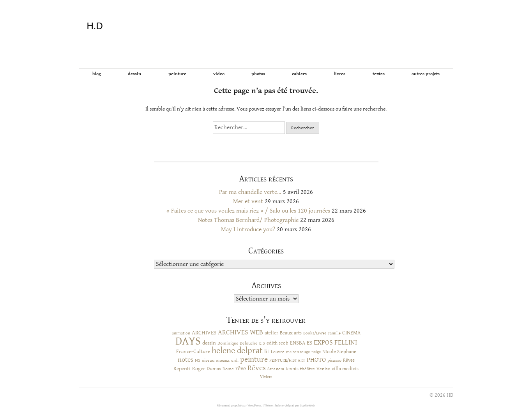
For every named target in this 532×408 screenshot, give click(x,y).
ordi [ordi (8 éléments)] (235, 361)
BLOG (97, 74)
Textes (379, 74)
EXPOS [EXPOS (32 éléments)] (323, 342)
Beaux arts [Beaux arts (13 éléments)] (291, 333)
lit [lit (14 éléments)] (267, 352)
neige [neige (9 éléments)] (316, 352)
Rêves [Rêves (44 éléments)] (257, 368)
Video (219, 74)
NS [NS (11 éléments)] (198, 360)
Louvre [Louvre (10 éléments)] (278, 352)
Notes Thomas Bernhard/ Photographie (248, 220)
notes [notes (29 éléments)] (186, 360)
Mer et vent (248, 201)
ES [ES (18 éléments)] (309, 343)
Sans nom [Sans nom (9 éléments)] (276, 369)
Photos (258, 74)
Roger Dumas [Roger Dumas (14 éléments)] (207, 369)
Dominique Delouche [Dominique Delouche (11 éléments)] (238, 343)
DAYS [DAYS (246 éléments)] (188, 341)
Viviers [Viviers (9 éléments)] (266, 377)
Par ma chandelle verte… (250, 192)
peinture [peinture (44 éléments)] (254, 360)
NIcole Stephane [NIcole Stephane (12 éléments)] (339, 352)
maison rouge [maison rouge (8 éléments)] (298, 352)
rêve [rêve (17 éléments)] (241, 368)
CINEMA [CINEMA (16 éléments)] (351, 333)
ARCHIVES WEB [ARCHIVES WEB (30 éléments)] (240, 332)
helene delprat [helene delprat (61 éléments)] (237, 351)
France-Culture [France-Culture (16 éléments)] (193, 352)
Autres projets (426, 74)
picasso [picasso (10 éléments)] (334, 360)
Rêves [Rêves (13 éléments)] (349, 360)
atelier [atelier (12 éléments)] (271, 333)
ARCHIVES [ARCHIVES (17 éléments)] (204, 333)
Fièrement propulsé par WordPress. (240, 405)
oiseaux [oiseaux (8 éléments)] (223, 361)
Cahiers (299, 74)
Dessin (134, 74)
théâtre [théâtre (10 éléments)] (308, 369)
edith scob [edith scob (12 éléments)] (277, 343)
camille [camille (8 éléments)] (334, 333)
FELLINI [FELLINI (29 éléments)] (346, 343)
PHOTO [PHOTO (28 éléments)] (316, 360)
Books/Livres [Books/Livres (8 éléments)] (315, 333)
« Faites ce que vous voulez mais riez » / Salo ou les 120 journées (248, 211)
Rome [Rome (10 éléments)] (228, 369)
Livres (339, 74)
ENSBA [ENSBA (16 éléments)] (298, 343)
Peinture (177, 74)
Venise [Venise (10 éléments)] (323, 369)
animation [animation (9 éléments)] (181, 333)
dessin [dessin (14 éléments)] (209, 343)
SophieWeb (307, 405)
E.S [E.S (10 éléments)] (262, 343)
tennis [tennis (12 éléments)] (292, 369)
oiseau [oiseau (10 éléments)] (208, 360)
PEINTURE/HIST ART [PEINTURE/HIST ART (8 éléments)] (287, 361)
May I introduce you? (248, 229)
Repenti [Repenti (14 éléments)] (182, 369)
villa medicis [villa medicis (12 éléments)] (345, 369)
